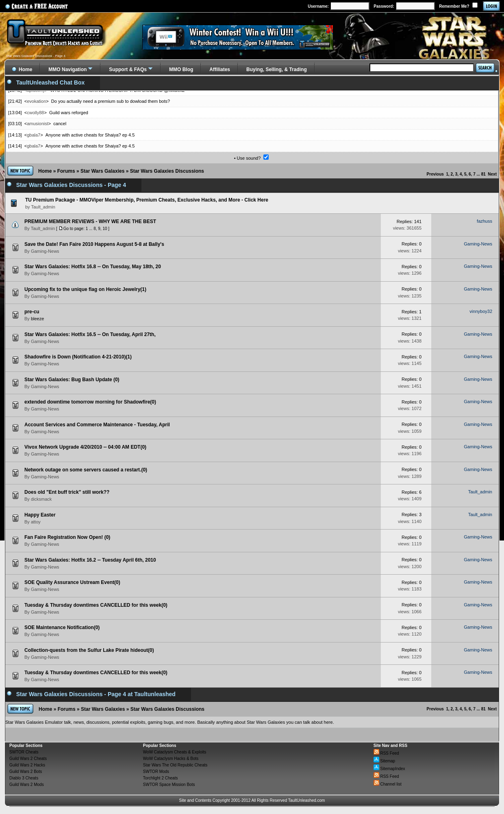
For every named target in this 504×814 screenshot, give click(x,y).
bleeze (37, 319)
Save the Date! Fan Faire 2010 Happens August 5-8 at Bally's (94, 244)
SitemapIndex (389, 769)
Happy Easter (40, 515)
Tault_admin (43, 228)
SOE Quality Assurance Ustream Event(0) (72, 582)
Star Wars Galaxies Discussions (167, 171)
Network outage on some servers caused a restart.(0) (86, 470)
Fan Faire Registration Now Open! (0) (67, 537)
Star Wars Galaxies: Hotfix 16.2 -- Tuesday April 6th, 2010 (90, 560)
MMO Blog (181, 69)
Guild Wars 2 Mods (27, 785)
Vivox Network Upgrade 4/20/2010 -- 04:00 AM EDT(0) (85, 447)
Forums (66, 171)
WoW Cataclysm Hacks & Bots (171, 759)
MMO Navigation (67, 69)
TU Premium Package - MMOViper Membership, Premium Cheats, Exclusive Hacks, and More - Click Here (147, 200)
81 (483, 174)
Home (45, 171)
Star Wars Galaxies (102, 171)
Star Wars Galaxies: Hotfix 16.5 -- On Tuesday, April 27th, (90, 334)
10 (105, 229)
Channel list (388, 784)
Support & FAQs (128, 69)
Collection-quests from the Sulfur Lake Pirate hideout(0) (89, 650)
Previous (435, 174)
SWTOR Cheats (24, 752)
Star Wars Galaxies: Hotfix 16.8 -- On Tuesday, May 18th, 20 (93, 267)
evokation (36, 101)
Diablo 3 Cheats (24, 778)
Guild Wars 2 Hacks (27, 765)
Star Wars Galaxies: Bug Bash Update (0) (72, 380)
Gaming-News (45, 251)
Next (492, 174)
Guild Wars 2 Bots (26, 772)
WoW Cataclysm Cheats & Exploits (175, 752)
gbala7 (34, 135)
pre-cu (32, 312)
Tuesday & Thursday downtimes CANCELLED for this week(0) (96, 605)
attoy (36, 522)
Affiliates (220, 69)
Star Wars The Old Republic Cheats (175, 765)
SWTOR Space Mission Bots (169, 785)
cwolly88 (35, 113)
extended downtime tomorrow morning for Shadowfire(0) (90, 402)
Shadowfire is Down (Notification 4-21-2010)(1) (78, 357)
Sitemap (384, 761)
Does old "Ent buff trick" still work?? (67, 492)
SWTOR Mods (156, 772)
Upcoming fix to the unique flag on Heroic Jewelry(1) (85, 289)
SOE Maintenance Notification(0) (62, 627)
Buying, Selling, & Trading (277, 69)
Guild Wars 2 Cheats (28, 759)
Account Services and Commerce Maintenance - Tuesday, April (97, 425)
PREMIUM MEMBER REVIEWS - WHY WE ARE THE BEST (90, 221)
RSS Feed (386, 753)
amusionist (38, 124)
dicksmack (41, 499)
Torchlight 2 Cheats (161, 778)
